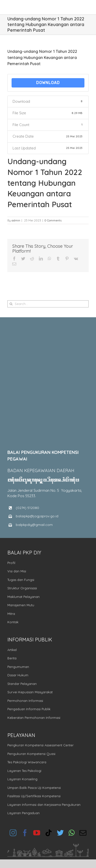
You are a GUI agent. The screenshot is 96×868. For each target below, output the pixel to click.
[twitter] (60, 833)
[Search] (11, 304)
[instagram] (13, 833)
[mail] (83, 833)
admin (16, 220)
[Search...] (48, 304)
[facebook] (25, 833)
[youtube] (37, 833)
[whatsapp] (72, 833)
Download (48, 83)
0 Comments (53, 220)
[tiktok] (48, 833)
